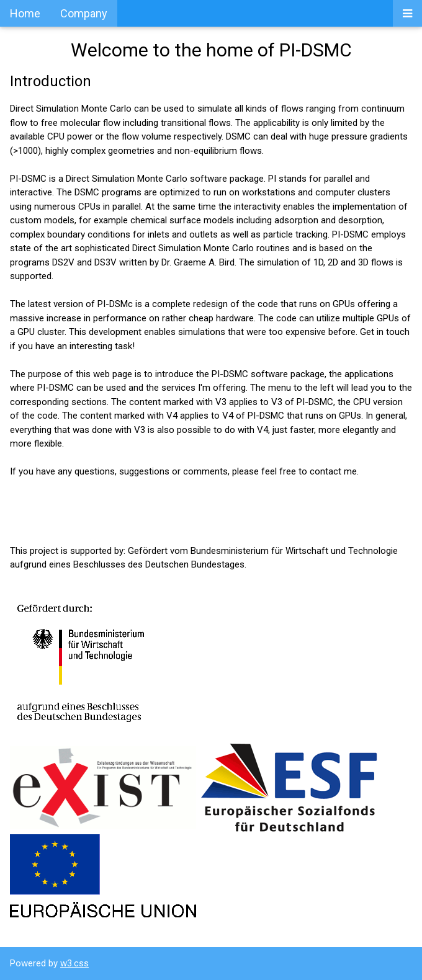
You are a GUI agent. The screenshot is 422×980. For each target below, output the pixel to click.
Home (25, 13)
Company (84, 13)
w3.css (74, 963)
